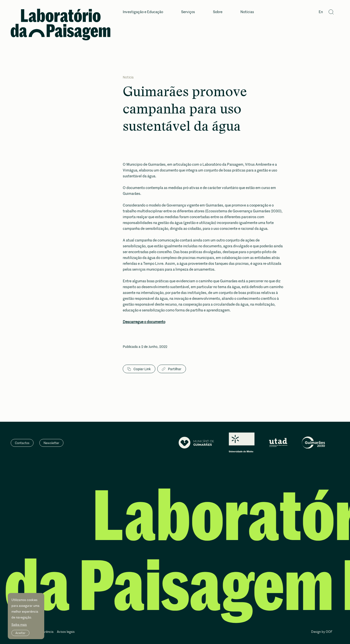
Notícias (247, 12)
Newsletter (51, 443)
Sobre (218, 12)
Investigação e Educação (143, 12)
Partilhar (172, 369)
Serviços (188, 12)
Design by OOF (322, 632)
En (321, 12)
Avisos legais (66, 632)
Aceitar (20, 633)
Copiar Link (139, 369)
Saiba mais (19, 625)
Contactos (22, 443)
